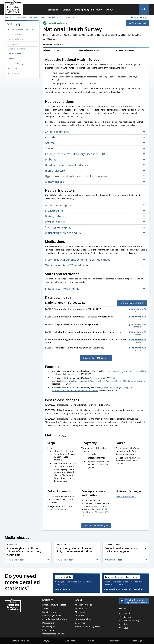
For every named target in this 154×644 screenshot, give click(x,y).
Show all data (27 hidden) (95, 358)
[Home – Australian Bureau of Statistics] (13, 606)
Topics (45, 608)
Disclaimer (70, 641)
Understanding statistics (53, 634)
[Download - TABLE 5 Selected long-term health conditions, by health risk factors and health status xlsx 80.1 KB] (138, 341)
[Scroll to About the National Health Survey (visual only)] (102, 60)
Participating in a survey (88, 10)
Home (8, 17)
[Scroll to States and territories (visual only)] (82, 274)
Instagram (126, 617)
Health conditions (15, 34)
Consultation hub (83, 619)
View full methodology (95, 526)
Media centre (81, 612)
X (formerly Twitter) (130, 621)
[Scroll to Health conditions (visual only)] (76, 102)
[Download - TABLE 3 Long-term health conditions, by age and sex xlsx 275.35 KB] (138, 326)
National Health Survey (61, 17)
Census (66, 10)
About (110, 10)
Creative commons (20, 641)
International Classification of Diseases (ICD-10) (95, 512)
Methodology (13, 68)
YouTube (126, 628)
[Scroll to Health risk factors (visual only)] (77, 191)
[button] (144, 10)
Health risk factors (15, 39)
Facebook (126, 613)
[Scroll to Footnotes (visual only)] (64, 367)
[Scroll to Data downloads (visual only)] (74, 298)
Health (23, 17)
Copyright (47, 641)
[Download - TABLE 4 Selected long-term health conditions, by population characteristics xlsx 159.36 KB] (138, 333)
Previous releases (126, 50)
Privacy (92, 641)
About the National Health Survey (21, 29)
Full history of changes (126, 497)
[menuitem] (53, 10)
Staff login (138, 641)
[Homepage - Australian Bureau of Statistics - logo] (13, 8)
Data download (139, 23)
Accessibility (114, 641)
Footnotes (12, 59)
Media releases (14, 73)
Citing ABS (80, 616)
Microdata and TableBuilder (55, 619)
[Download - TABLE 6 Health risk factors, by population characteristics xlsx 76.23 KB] (138, 349)
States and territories (16, 49)
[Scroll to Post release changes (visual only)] (82, 400)
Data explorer (49, 623)
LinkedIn (125, 624)
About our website (83, 605)
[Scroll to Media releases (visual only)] (32, 538)
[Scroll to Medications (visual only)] (67, 242)
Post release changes (16, 64)
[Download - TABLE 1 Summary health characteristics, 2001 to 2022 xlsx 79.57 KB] (138, 310)
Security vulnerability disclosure (90, 627)
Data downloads (14, 54)
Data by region (49, 612)
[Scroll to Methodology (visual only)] (69, 435)
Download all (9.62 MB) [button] (134, 303)
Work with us (81, 608)
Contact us (80, 623)
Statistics (53, 10)
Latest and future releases (54, 605)
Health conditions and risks (39, 17)
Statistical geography (52, 616)
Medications (13, 44)
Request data (48, 630)
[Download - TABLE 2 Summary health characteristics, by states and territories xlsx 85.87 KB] (138, 318)
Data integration (50, 627)
